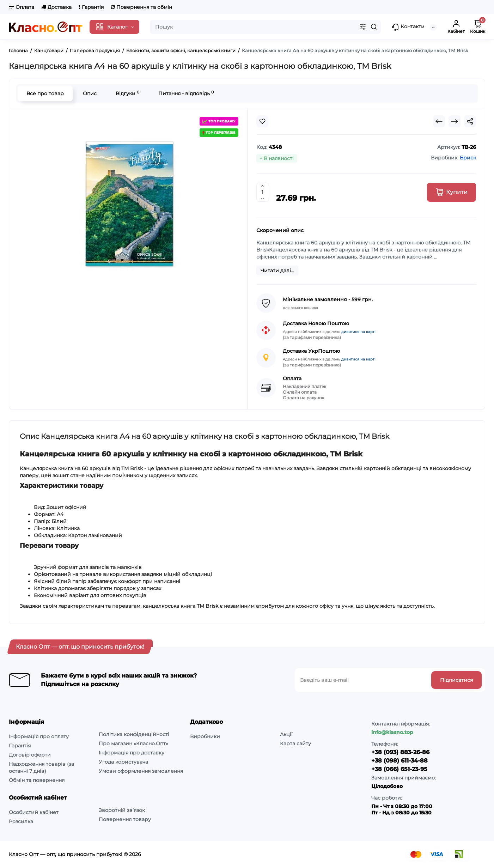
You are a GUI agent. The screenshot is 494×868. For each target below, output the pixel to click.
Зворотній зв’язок (122, 810)
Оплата (22, 7)
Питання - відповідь (186, 93)
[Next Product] (455, 121)
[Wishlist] (262, 121)
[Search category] (363, 27)
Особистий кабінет (34, 812)
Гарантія (91, 7)
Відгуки (127, 93)
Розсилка (21, 821)
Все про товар (45, 93)
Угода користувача (123, 762)
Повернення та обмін (141, 7)
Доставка (56, 7)
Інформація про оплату (39, 736)
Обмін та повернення (37, 780)
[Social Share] (470, 121)
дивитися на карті (358, 332)
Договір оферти (30, 755)
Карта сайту (295, 743)
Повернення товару (125, 819)
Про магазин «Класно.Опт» (133, 743)
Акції (286, 734)
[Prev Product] (439, 121)
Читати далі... (277, 271)
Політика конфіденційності (134, 734)
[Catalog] (114, 27)
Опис (90, 93)
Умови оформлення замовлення (141, 771)
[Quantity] (263, 192)
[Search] (374, 27)
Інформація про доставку (132, 753)
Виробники (205, 736)
